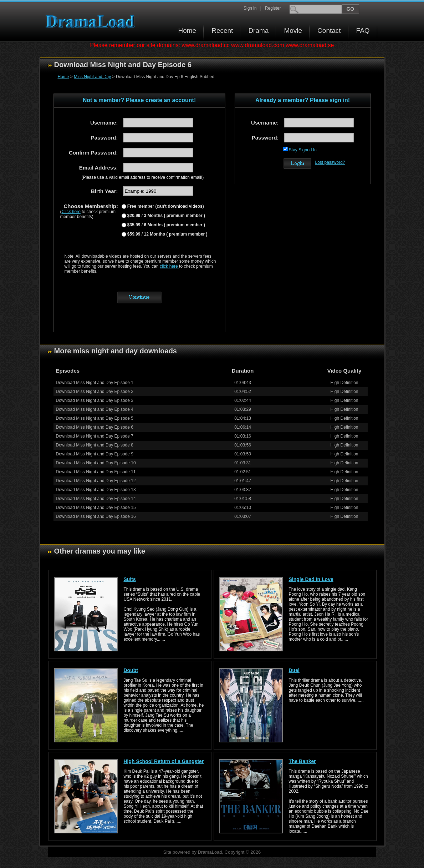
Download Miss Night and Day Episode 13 (96, 490)
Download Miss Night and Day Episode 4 (95, 409)
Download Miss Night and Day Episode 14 (96, 499)
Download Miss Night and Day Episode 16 (96, 516)
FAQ (363, 31)
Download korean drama (92, 22)
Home (187, 31)
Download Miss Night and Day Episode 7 (95, 436)
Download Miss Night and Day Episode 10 (96, 463)
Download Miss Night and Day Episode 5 (95, 418)
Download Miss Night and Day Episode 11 (96, 472)
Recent (222, 31)
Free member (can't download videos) (165, 206)
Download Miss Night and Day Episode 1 (95, 383)
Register (273, 8)
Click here (71, 212)
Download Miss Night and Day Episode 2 (95, 392)
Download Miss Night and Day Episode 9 (95, 454)
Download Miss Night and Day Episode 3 (95, 400)
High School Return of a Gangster (164, 761)
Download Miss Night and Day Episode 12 (96, 481)
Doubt (131, 670)
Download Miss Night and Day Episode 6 (95, 427)
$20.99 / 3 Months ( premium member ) (166, 216)
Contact (329, 31)
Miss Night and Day (92, 77)
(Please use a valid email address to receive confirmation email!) (143, 177)
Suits (130, 579)
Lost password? (330, 162)
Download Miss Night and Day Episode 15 (96, 508)
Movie (293, 31)
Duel (294, 670)
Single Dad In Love (311, 579)
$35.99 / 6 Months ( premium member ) (166, 225)
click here (169, 266)
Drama (258, 31)
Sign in (250, 8)
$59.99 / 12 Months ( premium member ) (167, 234)
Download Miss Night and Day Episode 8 (95, 445)
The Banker (302, 761)
